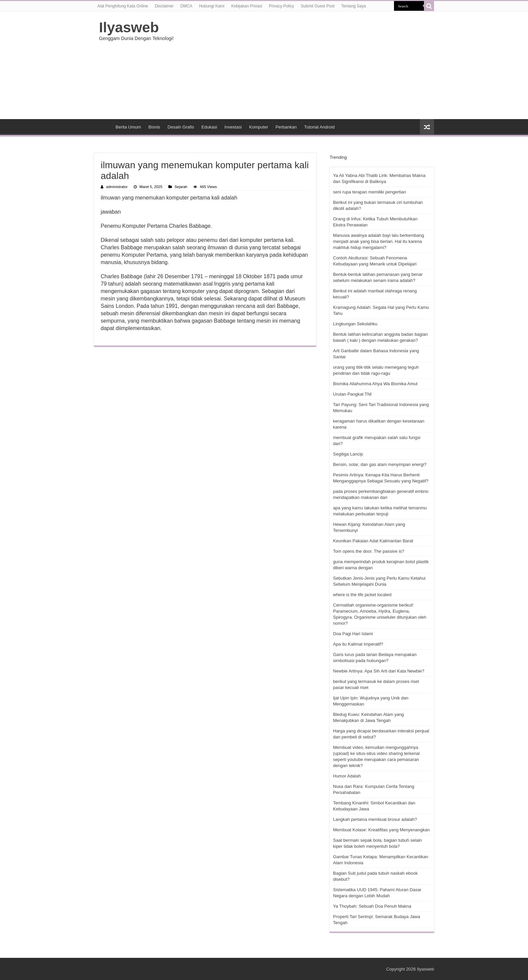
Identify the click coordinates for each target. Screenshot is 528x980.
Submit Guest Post (318, 6)
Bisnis (154, 127)
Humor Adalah (347, 776)
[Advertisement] (306, 65)
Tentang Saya (353, 6)
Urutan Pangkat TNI (352, 394)
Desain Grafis (181, 127)
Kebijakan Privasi (247, 6)
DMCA (186, 6)
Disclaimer (164, 6)
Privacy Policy (282, 6)
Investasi (233, 127)
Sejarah (181, 187)
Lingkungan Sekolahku (355, 324)
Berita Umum (128, 127)
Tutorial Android (319, 127)
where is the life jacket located (362, 595)
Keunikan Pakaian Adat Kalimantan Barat (373, 541)
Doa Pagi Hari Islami (353, 634)
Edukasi (209, 127)
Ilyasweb (129, 27)
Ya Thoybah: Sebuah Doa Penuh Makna (372, 906)
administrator (117, 187)
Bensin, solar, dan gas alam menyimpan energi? (380, 464)
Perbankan (286, 127)
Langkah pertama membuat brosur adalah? (375, 819)
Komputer (259, 127)
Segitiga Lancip (348, 454)
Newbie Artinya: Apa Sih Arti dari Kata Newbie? (379, 671)
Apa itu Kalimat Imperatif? (358, 644)
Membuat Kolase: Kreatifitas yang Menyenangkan (381, 830)
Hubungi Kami (212, 6)
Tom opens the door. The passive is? (369, 551)
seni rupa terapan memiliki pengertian (370, 192)
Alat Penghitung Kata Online (123, 6)
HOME (103, 126)
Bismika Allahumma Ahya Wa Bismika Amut (375, 384)
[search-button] (429, 6)
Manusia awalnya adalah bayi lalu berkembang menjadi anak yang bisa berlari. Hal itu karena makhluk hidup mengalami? (378, 241)
